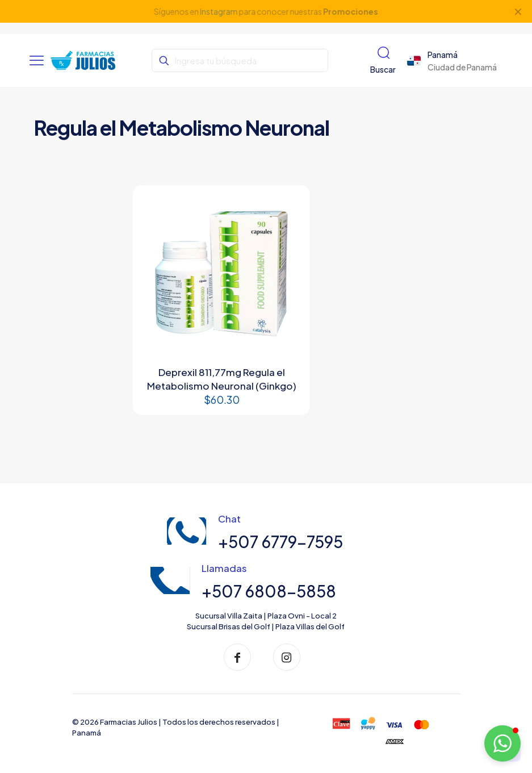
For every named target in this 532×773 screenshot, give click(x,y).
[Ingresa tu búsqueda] (240, 60)
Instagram (218, 11)
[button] (502, 743)
